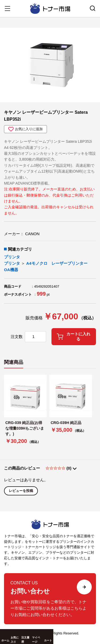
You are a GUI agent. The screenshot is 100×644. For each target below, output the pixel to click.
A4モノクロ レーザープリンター (57, 263)
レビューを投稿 (21, 491)
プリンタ (12, 257)
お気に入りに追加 (25, 129)
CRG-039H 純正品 (66, 423)
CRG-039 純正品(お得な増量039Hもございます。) (25, 428)
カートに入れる (74, 337)
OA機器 (11, 270)
